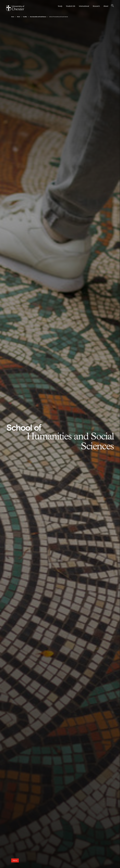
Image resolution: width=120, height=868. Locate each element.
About (18, 17)
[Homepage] (15, 8)
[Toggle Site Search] (112, 6)
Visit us (15, 860)
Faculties (25, 17)
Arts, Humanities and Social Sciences (38, 17)
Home (13, 17)
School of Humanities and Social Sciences (58, 17)
